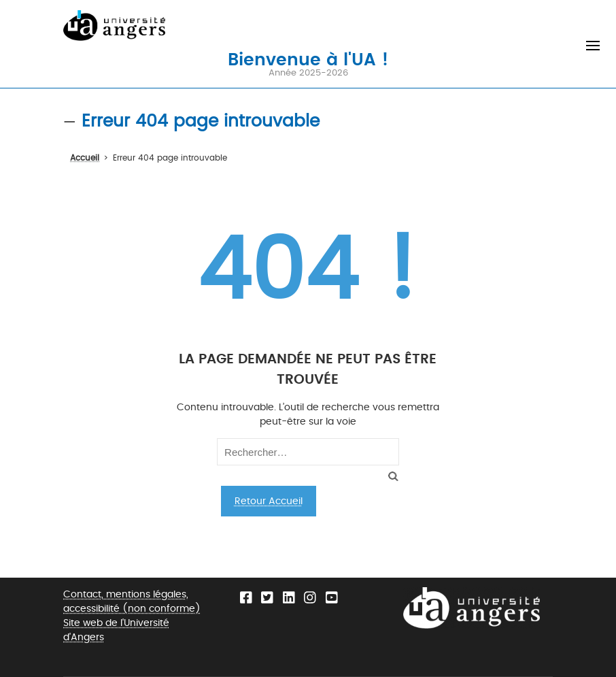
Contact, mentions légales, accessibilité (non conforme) (132, 601)
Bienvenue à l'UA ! (308, 59)
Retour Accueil (269, 501)
